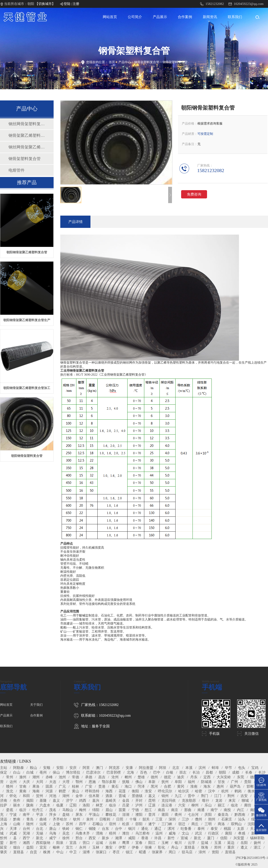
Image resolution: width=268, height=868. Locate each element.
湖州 (66, 796)
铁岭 (66, 829)
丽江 (221, 805)
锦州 (165, 796)
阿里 (86, 768)
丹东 (194, 777)
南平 (26, 815)
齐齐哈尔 (60, 819)
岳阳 (244, 843)
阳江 (152, 843)
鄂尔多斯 (109, 782)
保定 (4, 772)
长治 (196, 772)
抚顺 (126, 782)
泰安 (214, 829)
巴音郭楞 (114, 772)
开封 (139, 800)
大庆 (26, 782)
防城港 (206, 782)
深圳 (172, 819)
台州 (26, 829)
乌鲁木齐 (83, 833)
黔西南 (240, 815)
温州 (159, 833)
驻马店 (187, 852)
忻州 (4, 838)
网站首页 (110, 17)
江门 (218, 796)
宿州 (113, 824)
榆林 (56, 847)
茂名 (53, 810)
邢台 (79, 838)
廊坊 (248, 805)
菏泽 (141, 786)
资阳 (215, 852)
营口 (86, 843)
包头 (242, 768)
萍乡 (53, 815)
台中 (119, 829)
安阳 (60, 768)
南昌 (161, 810)
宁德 (135, 810)
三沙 (185, 819)
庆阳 (208, 815)
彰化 (161, 847)
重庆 (231, 847)
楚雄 (141, 777)
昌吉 (102, 777)
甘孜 (221, 782)
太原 (241, 829)
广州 (234, 782)
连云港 (167, 805)
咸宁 (53, 838)
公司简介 (135, 17)
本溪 (189, 768)
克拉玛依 (169, 800)
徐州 (66, 838)
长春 (249, 772)
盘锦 (66, 815)
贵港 (102, 786)
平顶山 (94, 815)
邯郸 (250, 786)
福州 (191, 782)
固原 (49, 786)
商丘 (195, 824)
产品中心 (125, 62)
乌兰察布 (142, 833)
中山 (60, 852)
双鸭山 (236, 824)
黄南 (23, 791)
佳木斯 (94, 796)
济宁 (69, 800)
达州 (13, 782)
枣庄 (116, 852)
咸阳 (132, 838)
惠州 (220, 786)
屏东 (79, 815)
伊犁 (122, 847)
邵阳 (139, 824)
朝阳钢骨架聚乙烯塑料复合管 (27, 252)
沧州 (115, 777)
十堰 (133, 819)
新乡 (105, 838)
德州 (154, 777)
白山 (17, 772)
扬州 (257, 843)
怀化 (13, 796)
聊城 (245, 800)
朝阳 (222, 772)
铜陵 (92, 829)
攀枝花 (111, 815)
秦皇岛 (223, 815)
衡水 (251, 791)
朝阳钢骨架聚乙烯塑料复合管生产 (27, 320)
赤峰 (49, 777)
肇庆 (4, 852)
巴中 (157, 772)
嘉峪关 (111, 800)
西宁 (26, 838)
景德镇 (137, 796)
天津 (13, 829)
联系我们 (235, 17)
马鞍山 (68, 810)
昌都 (209, 772)
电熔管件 (17, 170)
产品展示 (160, 17)
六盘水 (45, 805)
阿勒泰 (19, 768)
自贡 (33, 852)
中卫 (73, 852)
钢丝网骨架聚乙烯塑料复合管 (27, 147)
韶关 (146, 819)
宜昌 (73, 843)
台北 (40, 829)
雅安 (109, 847)
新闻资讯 (210, 17)
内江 (241, 810)
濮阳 (139, 815)
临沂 (23, 810)
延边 (231, 843)
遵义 (244, 847)
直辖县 (190, 847)
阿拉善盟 (146, 768)
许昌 (158, 838)
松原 (126, 824)
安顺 (47, 768)
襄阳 (228, 833)
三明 (208, 824)
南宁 (214, 810)
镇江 (129, 852)
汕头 (242, 819)
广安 (89, 786)
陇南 (30, 805)
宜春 (139, 843)
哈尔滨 (184, 791)
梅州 (83, 810)
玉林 (96, 847)
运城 (99, 843)
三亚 (159, 819)
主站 (4, 768)
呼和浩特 (92, 791)
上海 (4, 824)
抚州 (165, 782)
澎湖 (126, 815)
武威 (13, 833)
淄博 (86, 852)
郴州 (128, 777)
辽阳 (73, 805)
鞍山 (33, 768)
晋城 (122, 796)
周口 (172, 852)
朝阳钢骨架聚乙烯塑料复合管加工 (27, 388)
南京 (175, 810)
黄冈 (181, 786)
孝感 (242, 833)
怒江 (148, 810)
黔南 (17, 819)
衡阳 (135, 791)
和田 (26, 796)
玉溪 (218, 843)
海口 (128, 786)
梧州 (113, 833)
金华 (79, 796)
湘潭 (119, 838)
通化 (145, 829)
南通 (201, 810)
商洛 (221, 824)
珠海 (205, 847)
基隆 (43, 800)
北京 (176, 768)
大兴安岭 (224, 777)
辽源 (152, 805)
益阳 (30, 847)
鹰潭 (126, 843)
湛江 (257, 847)
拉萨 (4, 805)
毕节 (228, 768)
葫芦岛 (235, 786)
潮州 (36, 777)
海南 (36, 791)
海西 (109, 791)
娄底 (10, 810)
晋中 (191, 796)
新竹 (171, 838)
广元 (62, 786)
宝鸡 (255, 768)
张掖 (148, 847)
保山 (56, 772)
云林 (113, 843)
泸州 (139, 805)
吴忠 (66, 833)
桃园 (227, 829)
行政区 (214, 833)
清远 (4, 819)
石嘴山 (98, 824)
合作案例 (185, 17)
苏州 (69, 824)
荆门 (205, 796)
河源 (49, 791)
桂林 (75, 786)
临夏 (60, 805)
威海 (172, 833)
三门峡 (167, 824)
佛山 (139, 782)
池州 (62, 777)
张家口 (101, 852)
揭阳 (30, 800)
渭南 (99, 833)
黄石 (115, 786)
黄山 (75, 791)
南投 (227, 810)
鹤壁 (62, 791)
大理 (66, 782)
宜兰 (69, 847)
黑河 (154, 786)
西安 (92, 838)
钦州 (77, 819)
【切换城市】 (45, 4)
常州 (10, 777)
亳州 (43, 772)
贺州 (40, 796)
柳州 (195, 805)
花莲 (122, 791)
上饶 (56, 824)
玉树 (165, 843)
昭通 (142, 852)
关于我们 (36, 705)
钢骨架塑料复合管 (147, 62)
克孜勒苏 (189, 800)
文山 (185, 833)
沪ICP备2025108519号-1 (252, 858)
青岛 (30, 819)
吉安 (244, 796)
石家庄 (227, 819)
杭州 (225, 791)
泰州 (201, 829)
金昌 (126, 800)
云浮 (191, 843)
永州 (83, 847)
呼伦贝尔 (165, 791)
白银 (170, 772)
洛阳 (86, 805)
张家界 (157, 852)
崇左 (183, 772)
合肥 (167, 786)
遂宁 (152, 824)
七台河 (193, 815)
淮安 (148, 791)
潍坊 (126, 833)
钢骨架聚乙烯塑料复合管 (27, 135)
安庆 (73, 768)
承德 (89, 777)
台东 (105, 829)
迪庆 (181, 777)
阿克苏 (114, 768)
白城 (30, 772)
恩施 (92, 782)
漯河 (171, 829)
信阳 (224, 838)
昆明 (152, 800)
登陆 (67, 4)
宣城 (184, 838)
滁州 (23, 777)
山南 (17, 824)
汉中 (212, 791)
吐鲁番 (186, 829)
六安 (182, 805)
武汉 (199, 833)
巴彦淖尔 (93, 772)
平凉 (40, 815)
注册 (76, 4)
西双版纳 (43, 843)
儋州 (199, 819)
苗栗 (122, 810)
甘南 (23, 786)
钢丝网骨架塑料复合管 (27, 124)
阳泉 (60, 843)
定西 (207, 777)
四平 (83, 824)
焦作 (17, 800)
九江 (178, 796)
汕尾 (43, 824)
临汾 (113, 805)
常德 (75, 777)
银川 (178, 843)
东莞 (241, 777)
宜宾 (43, 847)
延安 (4, 847)
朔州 (212, 819)
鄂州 (79, 782)
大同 (40, 782)
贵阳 (248, 782)
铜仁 (79, 829)
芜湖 (26, 833)
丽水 (17, 805)
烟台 (17, 847)
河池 (53, 796)
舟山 (175, 847)
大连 (53, 782)
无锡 (40, 833)
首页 (112, 62)
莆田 (165, 815)
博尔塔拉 (73, 772)
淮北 (10, 791)
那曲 (188, 810)
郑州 (218, 847)
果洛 (36, 786)
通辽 (158, 829)
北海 (130, 772)
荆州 (231, 796)
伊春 (135, 847)
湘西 (26, 843)
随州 (30, 824)
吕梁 (126, 805)
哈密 (199, 791)
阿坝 (163, 768)
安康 (129, 768)
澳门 (99, 768)
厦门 (211, 838)
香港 (145, 838)
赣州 (10, 786)
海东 (207, 786)
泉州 (90, 819)
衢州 (178, 815)
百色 (144, 772)
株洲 (47, 852)
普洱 (152, 815)
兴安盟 (239, 838)
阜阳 (178, 782)
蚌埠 (215, 768)
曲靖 (43, 819)
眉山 (109, 810)
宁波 (13, 815)
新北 (40, 838)
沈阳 (251, 824)
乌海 (53, 833)
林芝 (99, 805)
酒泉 (109, 796)
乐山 (208, 805)
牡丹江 (38, 810)
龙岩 (219, 800)
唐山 (53, 829)
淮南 (194, 786)
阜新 (152, 782)
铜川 (132, 829)
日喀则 (105, 819)
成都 (236, 772)
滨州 (202, 768)
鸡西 (83, 800)
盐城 (205, 843)
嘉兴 (96, 800)
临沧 (234, 805)
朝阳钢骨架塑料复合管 (27, 456)
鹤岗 (238, 791)
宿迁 (182, 824)
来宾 (232, 800)
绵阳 (96, 810)
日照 (120, 819)
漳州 (202, 852)
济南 (4, 800)
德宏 (167, 777)
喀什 (206, 800)
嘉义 (152, 796)
